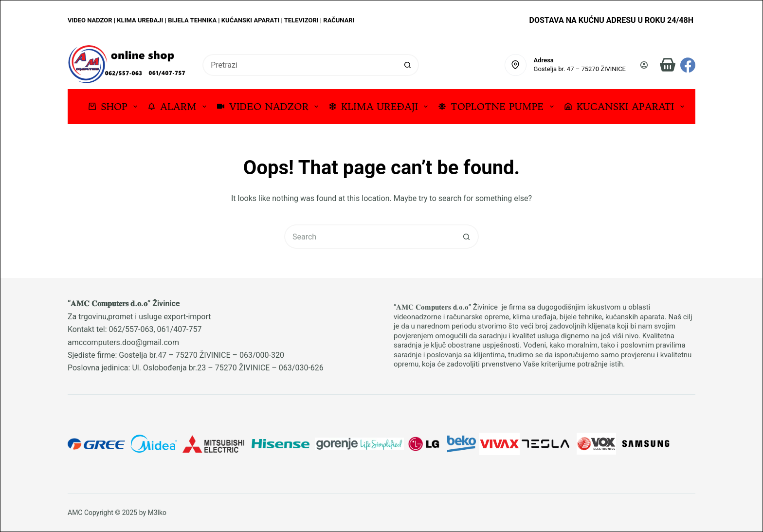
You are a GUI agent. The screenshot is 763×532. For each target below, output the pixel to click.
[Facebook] (688, 65)
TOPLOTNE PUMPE (498, 106)
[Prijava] (644, 65)
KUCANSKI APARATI (626, 106)
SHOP (115, 106)
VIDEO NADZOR (270, 106)
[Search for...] (300, 65)
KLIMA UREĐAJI (380, 106)
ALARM (179, 106)
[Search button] (408, 65)
